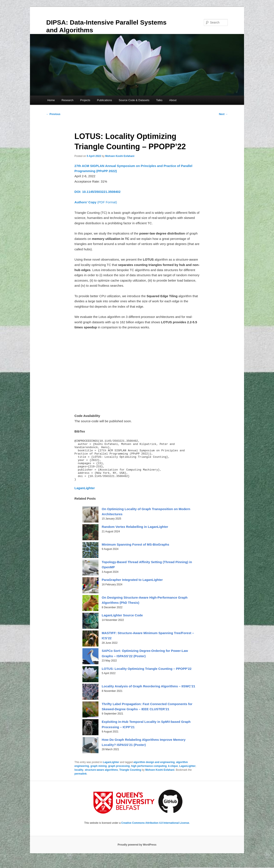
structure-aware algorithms (101, 778)
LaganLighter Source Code (122, 624)
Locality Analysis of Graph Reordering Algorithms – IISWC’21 (148, 695)
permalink (81, 782)
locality (79, 778)
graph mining (99, 774)
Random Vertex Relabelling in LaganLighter (135, 535)
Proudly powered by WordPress (137, 853)
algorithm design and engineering (154, 771)
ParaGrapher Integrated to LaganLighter (132, 588)
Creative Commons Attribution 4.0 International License (155, 831)
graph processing (119, 774)
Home (51, 100)
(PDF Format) (96, 202)
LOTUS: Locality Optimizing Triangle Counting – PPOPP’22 (147, 677)
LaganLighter (111, 771)
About (173, 100)
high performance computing (149, 774)
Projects (85, 100)
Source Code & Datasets (134, 100)
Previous (53, 114)
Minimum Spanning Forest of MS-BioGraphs (135, 553)
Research (67, 100)
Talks (159, 100)
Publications (104, 100)
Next (223, 114)
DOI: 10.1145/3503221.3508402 (98, 192)
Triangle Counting (130, 778)
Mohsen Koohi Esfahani (120, 156)
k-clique (173, 774)
